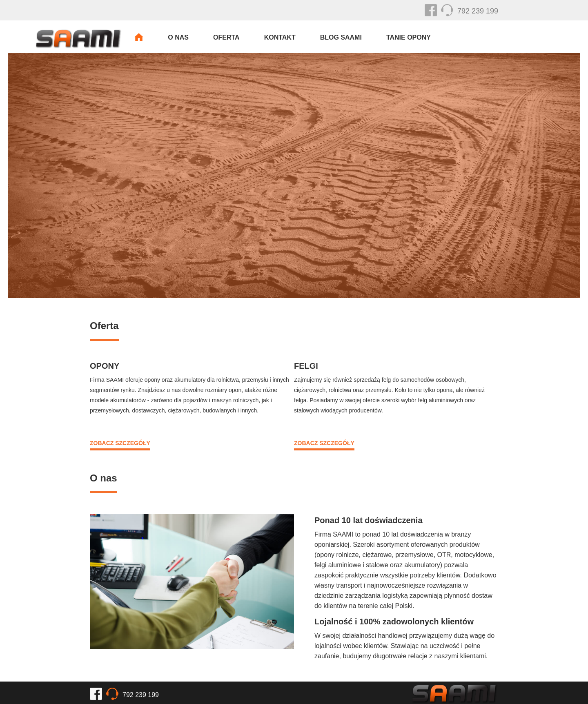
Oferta (226, 37)
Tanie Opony (409, 37)
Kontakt (280, 37)
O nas (178, 37)
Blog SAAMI (341, 37)
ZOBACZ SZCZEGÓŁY (120, 443)
